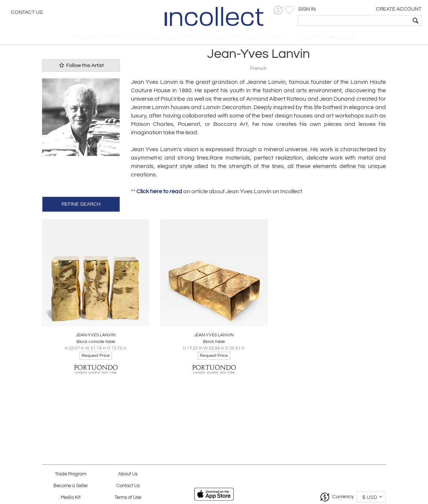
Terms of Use (128, 498)
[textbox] (370, 20)
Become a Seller (71, 486)
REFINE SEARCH (81, 206)
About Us (128, 474)
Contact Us (27, 13)
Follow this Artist (81, 68)
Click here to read (159, 194)
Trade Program (71, 474)
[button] (309, 10)
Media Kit (71, 498)
